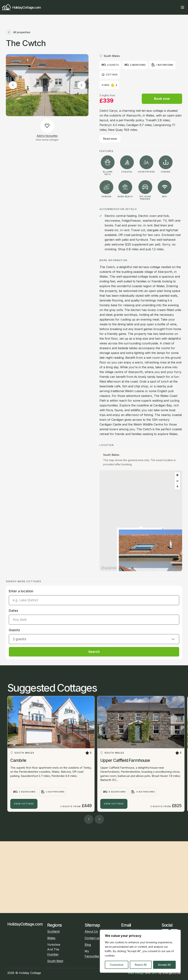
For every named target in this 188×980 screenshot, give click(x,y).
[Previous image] (13, 85)
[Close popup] (163, 529)
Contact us (92, 938)
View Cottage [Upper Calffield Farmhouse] (114, 804)
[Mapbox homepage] (109, 568)
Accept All (164, 965)
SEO (154, 973)
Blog (88, 945)
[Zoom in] (177, 475)
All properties (18, 32)
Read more (110, 139)
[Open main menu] (182, 7)
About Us (91, 931)
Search (94, 652)
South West (55, 961)
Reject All (141, 965)
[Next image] (82, 85)
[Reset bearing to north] (177, 487)
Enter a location (21, 591)
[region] (140, 951)
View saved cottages (47, 140)
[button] (94, 636)
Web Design (136, 973)
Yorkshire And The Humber (54, 949)
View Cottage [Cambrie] (24, 804)
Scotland (53, 931)
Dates (13, 611)
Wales (51, 938)
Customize (117, 965)
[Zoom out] (177, 481)
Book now (162, 99)
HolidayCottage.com (21, 7)
